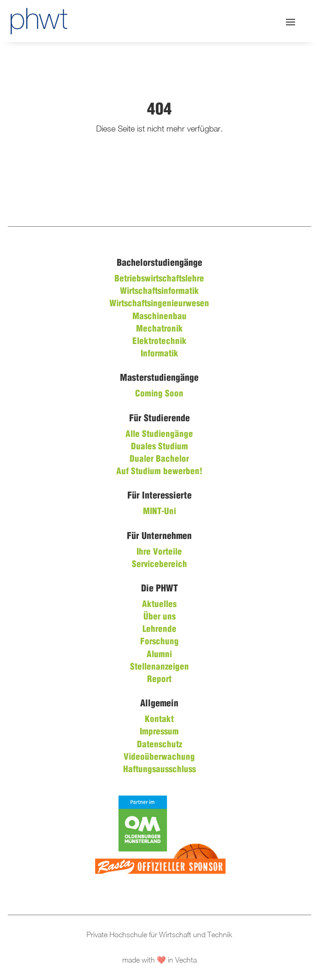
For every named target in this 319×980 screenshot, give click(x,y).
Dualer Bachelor (159, 459)
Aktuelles (159, 605)
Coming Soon (159, 394)
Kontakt (159, 720)
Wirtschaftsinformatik (159, 292)
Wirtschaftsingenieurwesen (159, 304)
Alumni (159, 655)
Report (159, 680)
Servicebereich (159, 565)
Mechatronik (159, 329)
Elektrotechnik (159, 342)
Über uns (159, 617)
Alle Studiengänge (159, 435)
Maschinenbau (159, 317)
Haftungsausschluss (159, 770)
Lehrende (159, 630)
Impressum (159, 732)
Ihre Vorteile (159, 552)
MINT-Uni (159, 512)
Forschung (159, 642)
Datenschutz (159, 745)
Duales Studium (159, 447)
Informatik (159, 354)
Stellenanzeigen (159, 667)
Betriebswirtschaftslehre (159, 279)
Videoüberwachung (159, 757)
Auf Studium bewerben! (159, 472)
